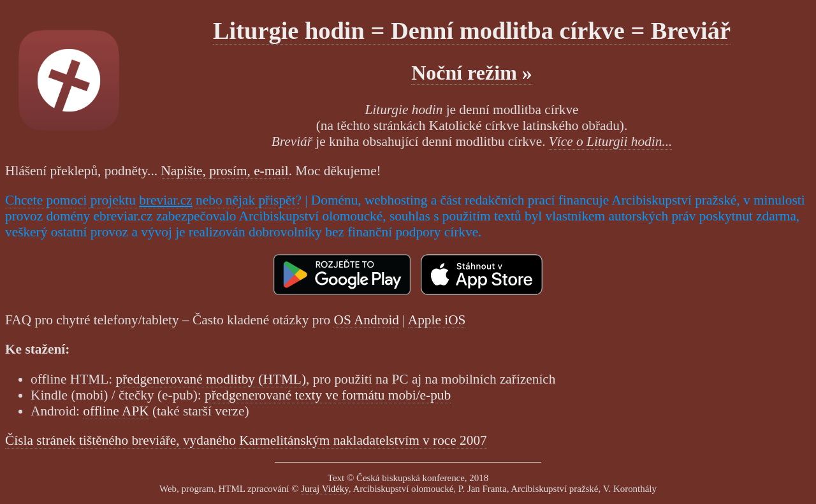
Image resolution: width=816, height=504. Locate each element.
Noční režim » (472, 73)
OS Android (366, 320)
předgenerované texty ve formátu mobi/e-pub (328, 395)
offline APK (116, 411)
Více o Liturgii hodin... (611, 141)
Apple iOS (437, 320)
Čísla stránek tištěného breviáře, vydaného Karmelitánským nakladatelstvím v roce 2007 (246, 440)
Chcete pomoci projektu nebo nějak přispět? (153, 200)
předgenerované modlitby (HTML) (211, 379)
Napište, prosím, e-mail (224, 171)
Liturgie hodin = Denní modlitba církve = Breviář (472, 31)
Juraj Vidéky (325, 489)
